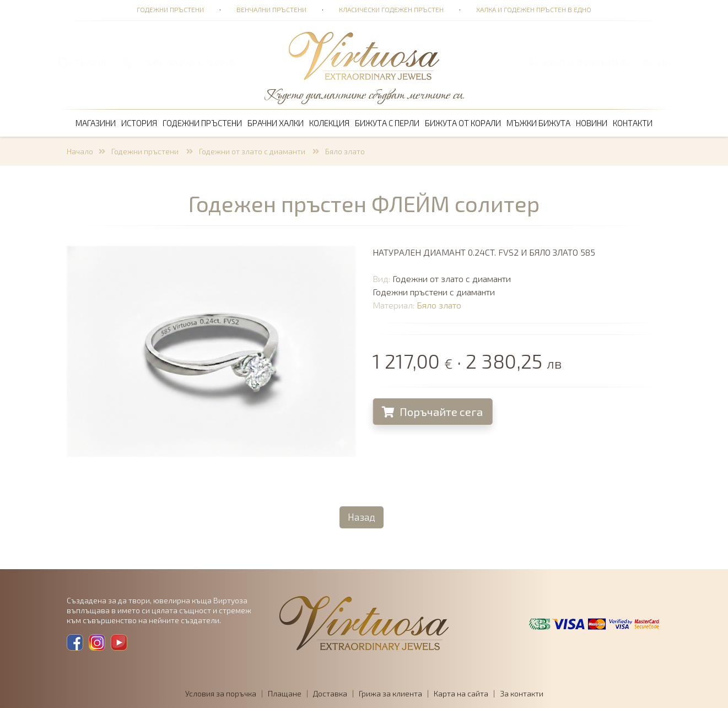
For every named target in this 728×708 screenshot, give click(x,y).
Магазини (96, 123)
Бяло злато (345, 151)
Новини (592, 123)
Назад (362, 517)
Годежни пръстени (170, 9)
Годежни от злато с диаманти (253, 151)
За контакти (522, 693)
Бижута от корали (463, 123)
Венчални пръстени (271, 9)
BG (648, 63)
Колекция (329, 123)
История (139, 123)
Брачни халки (276, 123)
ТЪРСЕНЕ (91, 63)
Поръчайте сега (438, 412)
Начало (80, 151)
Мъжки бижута (538, 123)
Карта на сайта (461, 693)
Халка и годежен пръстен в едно (534, 9)
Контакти (633, 123)
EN (663, 63)
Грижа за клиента (390, 693)
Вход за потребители (587, 63)
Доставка (330, 693)
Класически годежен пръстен (391, 9)
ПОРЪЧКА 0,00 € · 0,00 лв (190, 63)
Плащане (285, 693)
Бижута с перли (387, 123)
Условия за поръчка (221, 693)
